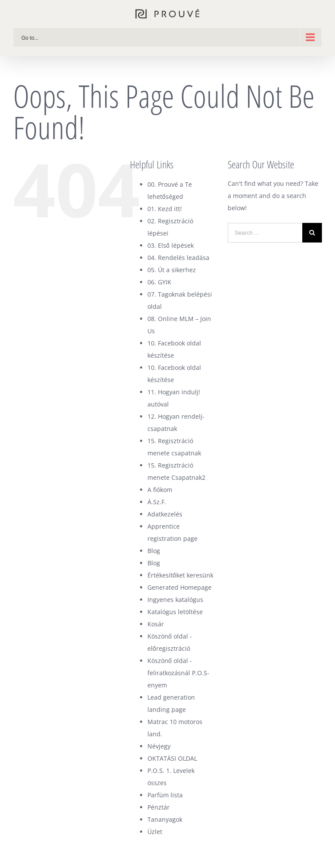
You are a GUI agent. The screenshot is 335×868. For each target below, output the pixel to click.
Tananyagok (165, 819)
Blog (154, 551)
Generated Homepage (179, 587)
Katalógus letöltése (175, 612)
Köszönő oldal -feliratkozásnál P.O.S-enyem (178, 673)
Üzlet (155, 832)
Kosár (156, 624)
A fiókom (160, 490)
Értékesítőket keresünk (180, 575)
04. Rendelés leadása (178, 258)
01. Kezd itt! (165, 209)
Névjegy (159, 746)
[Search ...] (265, 233)
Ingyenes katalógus (175, 600)
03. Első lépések (171, 245)
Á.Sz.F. (157, 502)
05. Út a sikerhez (172, 270)
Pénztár (159, 807)
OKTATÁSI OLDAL (172, 758)
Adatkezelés (165, 514)
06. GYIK (159, 282)
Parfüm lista (165, 795)
